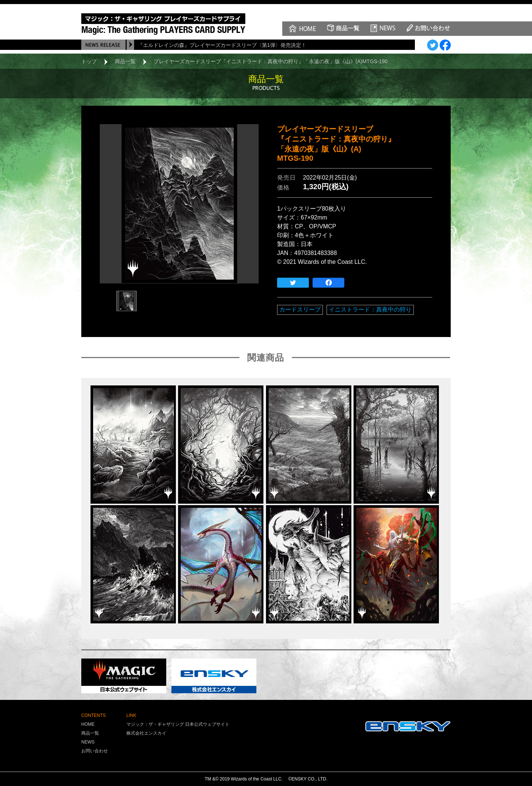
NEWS (88, 742)
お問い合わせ (95, 751)
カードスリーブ (300, 309)
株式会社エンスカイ (146, 733)
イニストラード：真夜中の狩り (370, 309)
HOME (88, 724)
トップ (89, 61)
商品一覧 (125, 61)
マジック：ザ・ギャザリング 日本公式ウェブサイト (178, 724)
